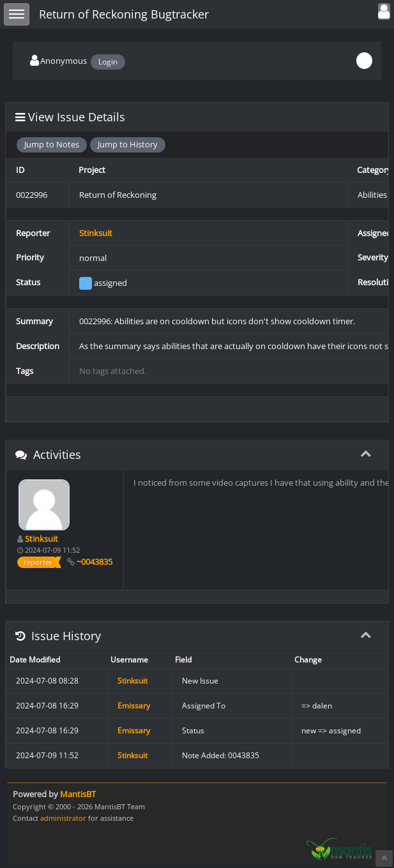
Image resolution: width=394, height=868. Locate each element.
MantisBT (78, 794)
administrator (63, 818)
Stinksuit (96, 233)
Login (108, 62)
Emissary (134, 706)
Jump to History (128, 144)
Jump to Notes (52, 144)
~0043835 (95, 562)
